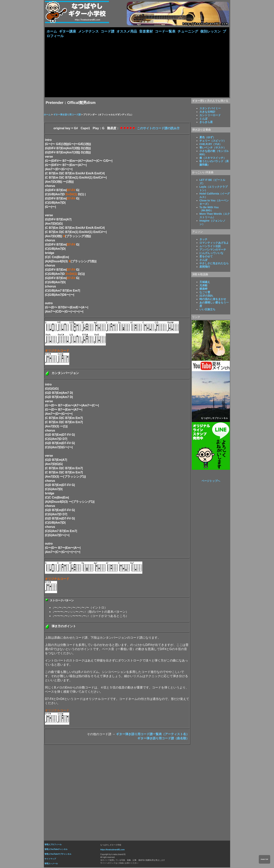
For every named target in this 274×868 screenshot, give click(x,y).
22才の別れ (206, 296)
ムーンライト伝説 (210, 247)
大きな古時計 (207, 112)
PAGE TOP (264, 859)
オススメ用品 (127, 31)
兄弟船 (203, 286)
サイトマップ (50, 859)
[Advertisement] (137, 67)
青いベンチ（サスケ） (213, 148)
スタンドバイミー (210, 109)
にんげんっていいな (211, 253)
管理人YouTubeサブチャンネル (58, 854)
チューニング (188, 31)
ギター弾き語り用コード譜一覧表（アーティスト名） (153, 734)
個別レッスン (210, 31)
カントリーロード (210, 116)
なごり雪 (205, 293)
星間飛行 (205, 267)
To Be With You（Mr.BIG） (209, 209)
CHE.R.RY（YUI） (211, 144)
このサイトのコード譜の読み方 (158, 129)
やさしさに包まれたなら (214, 264)
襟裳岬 (203, 289)
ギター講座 (68, 31)
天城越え (205, 282)
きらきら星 (206, 122)
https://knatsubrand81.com (112, 850)
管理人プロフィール (53, 845)
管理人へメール (51, 864)
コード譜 (108, 31)
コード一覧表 (165, 31)
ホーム (52, 31)
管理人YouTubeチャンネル (56, 850)
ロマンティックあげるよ (214, 243)
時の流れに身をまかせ (213, 299)
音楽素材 (146, 31)
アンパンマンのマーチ (213, 250)
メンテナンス (88, 31)
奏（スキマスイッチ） (213, 158)
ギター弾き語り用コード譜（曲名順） (163, 739)
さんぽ (203, 260)
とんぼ (203, 119)
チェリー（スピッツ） (213, 141)
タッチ (203, 240)
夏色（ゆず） (207, 138)
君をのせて (206, 257)
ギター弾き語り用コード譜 (67, 115)
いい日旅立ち (207, 310)
